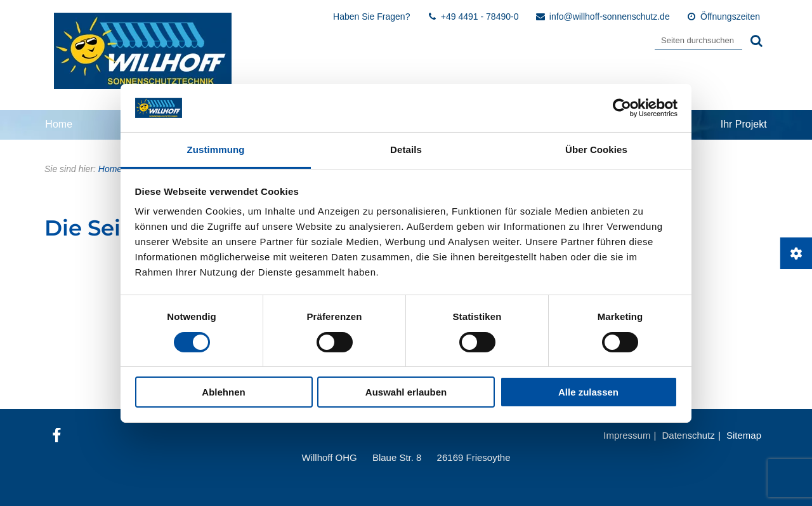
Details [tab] (406, 150)
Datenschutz (688, 435)
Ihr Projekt (744, 124)
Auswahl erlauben (406, 392)
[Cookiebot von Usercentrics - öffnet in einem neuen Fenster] (622, 108)
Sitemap (744, 435)
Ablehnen (223, 392)
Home (59, 124)
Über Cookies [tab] (596, 150)
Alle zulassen (588, 392)
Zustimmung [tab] (216, 150)
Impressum (627, 435)
